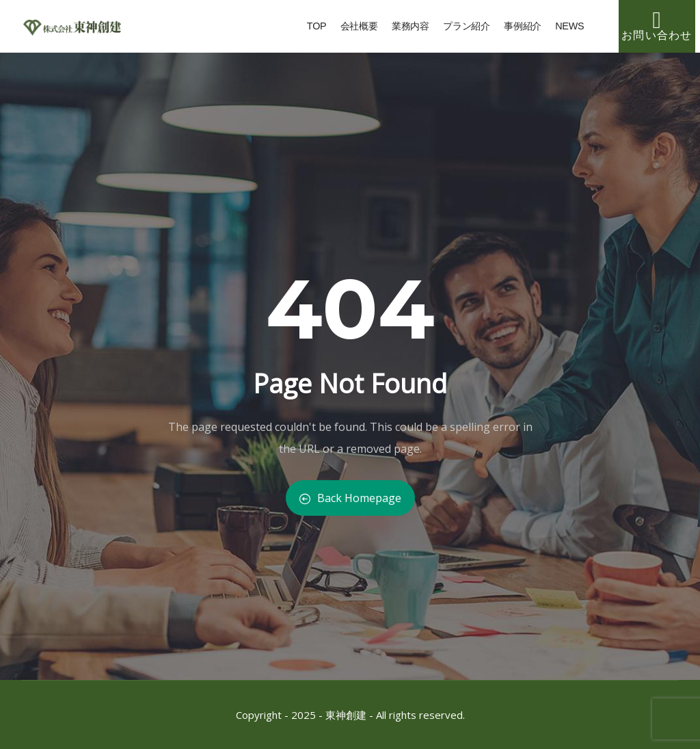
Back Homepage (350, 498)
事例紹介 (523, 34)
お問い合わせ (657, 35)
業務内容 (410, 34)
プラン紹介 (467, 34)
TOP (317, 34)
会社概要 (359, 34)
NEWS (569, 34)
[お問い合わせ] (657, 21)
